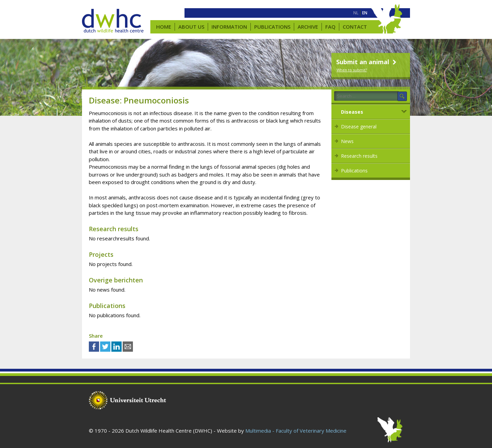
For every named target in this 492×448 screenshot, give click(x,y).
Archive (308, 27)
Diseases (352, 112)
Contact (355, 27)
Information (229, 27)
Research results (359, 156)
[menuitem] (356, 13)
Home (164, 27)
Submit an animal (367, 62)
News (347, 141)
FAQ (330, 27)
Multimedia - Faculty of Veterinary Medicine (296, 431)
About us (191, 27)
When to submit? (352, 70)
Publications (272, 27)
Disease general (359, 127)
